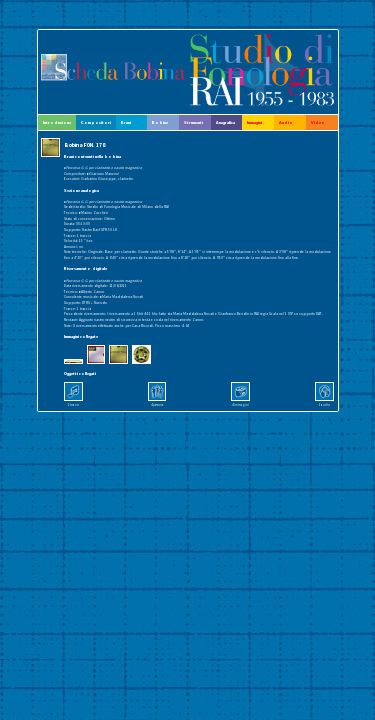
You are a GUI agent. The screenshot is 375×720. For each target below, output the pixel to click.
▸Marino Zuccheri (93, 212)
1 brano (73, 405)
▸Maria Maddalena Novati (121, 296)
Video (318, 122)
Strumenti (193, 122)
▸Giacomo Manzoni (103, 173)
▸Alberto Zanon (91, 291)
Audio (286, 122)
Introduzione (57, 122)
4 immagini (240, 405)
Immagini (254, 122)
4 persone (157, 405)
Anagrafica (225, 122)
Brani (126, 122)
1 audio (324, 405)
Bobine (160, 122)
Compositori (96, 122)
